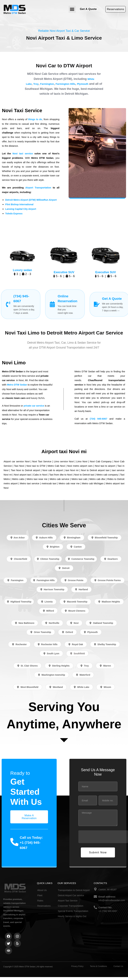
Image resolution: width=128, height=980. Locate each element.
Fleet (40, 894)
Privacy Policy (77, 965)
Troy (36, 84)
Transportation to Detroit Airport (74, 889)
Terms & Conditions (98, 965)
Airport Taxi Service (68, 899)
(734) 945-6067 (99, 418)
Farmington (49, 84)
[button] (72, 9)
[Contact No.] (95, 906)
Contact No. (105, 906)
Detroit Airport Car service (71, 894)
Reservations (44, 905)
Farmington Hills (70, 84)
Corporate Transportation (71, 905)
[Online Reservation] (52, 303)
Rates (40, 899)
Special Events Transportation (73, 910)
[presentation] (103, 836)
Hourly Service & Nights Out (72, 915)
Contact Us (118, 965)
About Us (42, 889)
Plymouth (90, 84)
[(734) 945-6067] (8, 303)
